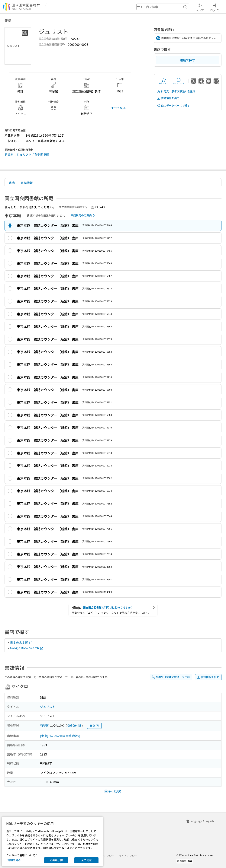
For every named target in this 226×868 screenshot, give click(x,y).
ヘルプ (200, 7)
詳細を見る (14, 860)
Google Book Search (27, 648)
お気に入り (164, 81)
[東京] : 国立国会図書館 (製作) (60, 736)
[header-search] (163, 7)
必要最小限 (56, 860)
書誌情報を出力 (168, 98)
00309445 (74, 725)
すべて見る (118, 108)
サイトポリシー (128, 856)
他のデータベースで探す (173, 105)
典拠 (94, 726)
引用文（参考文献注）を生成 (176, 91)
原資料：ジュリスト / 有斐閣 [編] (27, 154)
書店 (12, 183)
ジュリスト (48, 707)
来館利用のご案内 (83, 215)
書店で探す (188, 60)
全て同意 (86, 860)
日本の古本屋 (21, 642)
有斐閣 (45, 725)
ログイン (215, 7)
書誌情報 (27, 183)
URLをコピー (179, 81)
